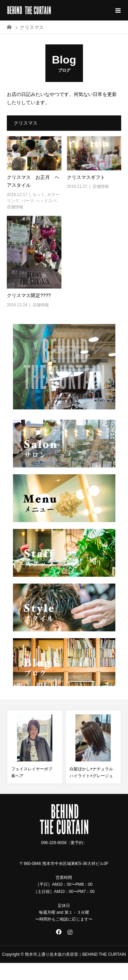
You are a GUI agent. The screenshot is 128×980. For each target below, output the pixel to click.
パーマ (28, 201)
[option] (35, 747)
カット (39, 195)
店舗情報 (15, 207)
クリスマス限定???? (29, 295)
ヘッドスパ (46, 201)
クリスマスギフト (88, 177)
